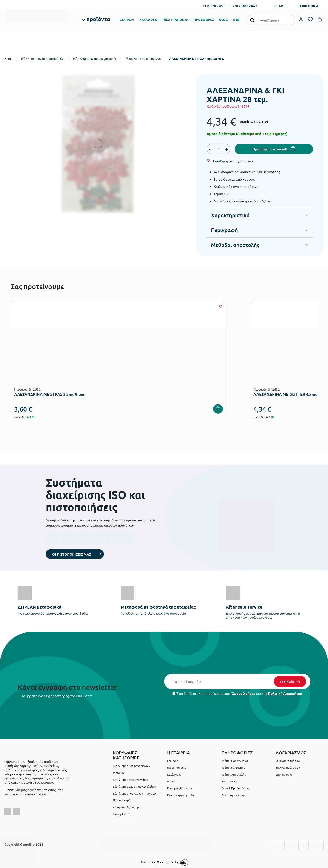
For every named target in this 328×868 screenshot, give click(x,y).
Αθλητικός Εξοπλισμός (127, 807)
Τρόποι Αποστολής (234, 774)
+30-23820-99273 (213, 6)
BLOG (224, 20)
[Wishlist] (232, 161)
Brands (172, 781)
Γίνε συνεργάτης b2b (180, 795)
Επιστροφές (229, 781)
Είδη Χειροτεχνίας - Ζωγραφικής (95, 58)
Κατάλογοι (174, 774)
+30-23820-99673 (245, 6)
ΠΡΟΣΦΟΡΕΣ (204, 20)
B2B (236, 20)
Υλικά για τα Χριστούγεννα (143, 58)
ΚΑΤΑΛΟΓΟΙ (149, 20)
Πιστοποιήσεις (176, 768)
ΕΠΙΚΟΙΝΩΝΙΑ (308, 6)
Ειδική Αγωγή (122, 814)
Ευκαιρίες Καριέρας (180, 788)
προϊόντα (98, 19)
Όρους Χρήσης (243, 693)
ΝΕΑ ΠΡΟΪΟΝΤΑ (176, 20)
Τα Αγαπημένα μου (288, 768)
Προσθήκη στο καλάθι (270, 149)
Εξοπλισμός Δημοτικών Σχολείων (134, 786)
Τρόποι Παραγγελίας (235, 761)
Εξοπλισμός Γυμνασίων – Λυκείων (135, 793)
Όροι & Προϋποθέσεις (236, 788)
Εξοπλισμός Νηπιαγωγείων (130, 780)
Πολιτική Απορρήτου (285, 693)
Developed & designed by (164, 862)
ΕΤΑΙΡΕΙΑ (127, 20)
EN (275, 6)
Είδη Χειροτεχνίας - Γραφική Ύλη (43, 58)
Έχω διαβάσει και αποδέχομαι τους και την (237, 693)
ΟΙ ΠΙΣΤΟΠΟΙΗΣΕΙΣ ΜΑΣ (72, 554)
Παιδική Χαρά (122, 800)
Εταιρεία (173, 761)
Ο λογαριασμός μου (289, 761)
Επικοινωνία (284, 774)
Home (8, 58)
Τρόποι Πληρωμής (233, 768)
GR (281, 6)
